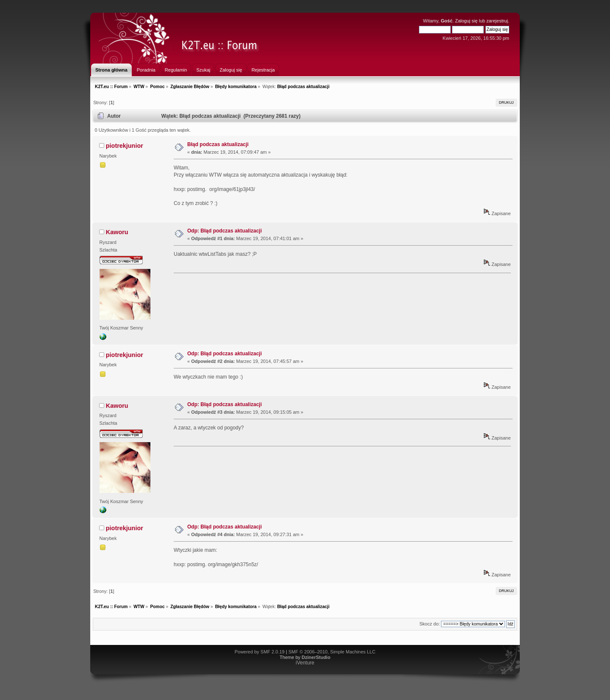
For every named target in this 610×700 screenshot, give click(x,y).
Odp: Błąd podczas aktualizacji (225, 231)
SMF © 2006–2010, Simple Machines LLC (332, 652)
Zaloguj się (466, 21)
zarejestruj (497, 21)
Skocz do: (430, 624)
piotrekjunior (125, 146)
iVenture (305, 663)
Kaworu (117, 232)
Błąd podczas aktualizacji (218, 144)
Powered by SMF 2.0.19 (260, 652)
